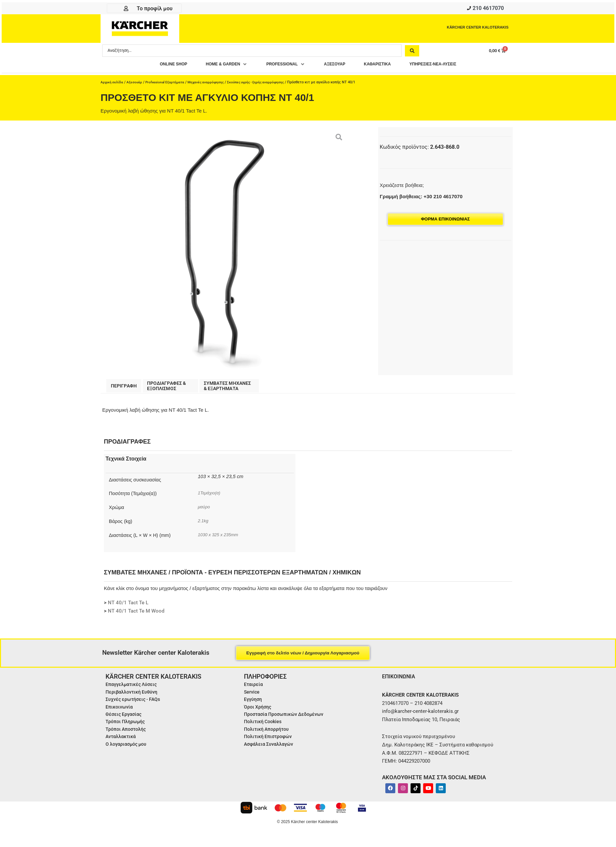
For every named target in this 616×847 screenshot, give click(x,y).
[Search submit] (412, 52)
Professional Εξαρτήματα (168, 84)
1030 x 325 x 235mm (220, 538)
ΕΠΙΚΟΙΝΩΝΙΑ (400, 680)
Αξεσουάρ (136, 84)
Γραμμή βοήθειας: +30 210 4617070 (421, 198)
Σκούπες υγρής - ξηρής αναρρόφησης (265, 84)
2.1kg (204, 524)
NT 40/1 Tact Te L (128, 606)
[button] (214, 66)
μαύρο (205, 510)
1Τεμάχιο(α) (210, 496)
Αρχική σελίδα (113, 84)
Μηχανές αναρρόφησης (212, 84)
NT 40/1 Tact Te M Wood (136, 615)
